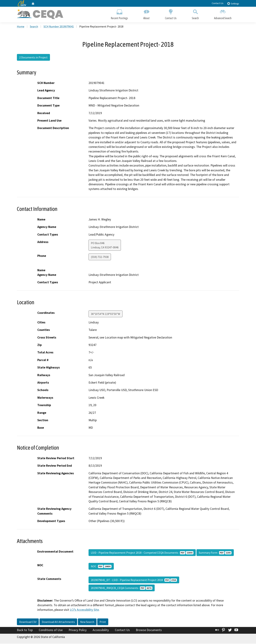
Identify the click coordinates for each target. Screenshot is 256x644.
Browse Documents (149, 630)
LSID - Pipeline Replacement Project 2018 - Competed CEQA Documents (142, 553)
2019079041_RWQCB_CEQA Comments (122, 588)
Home (21, 27)
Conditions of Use (51, 630)
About (146, 14)
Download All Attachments (58, 622)
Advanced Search (223, 14)
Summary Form (215, 553)
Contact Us (218, 3)
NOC (101, 567)
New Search (87, 622)
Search (195, 14)
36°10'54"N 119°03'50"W (106, 314)
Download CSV (28, 622)
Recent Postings (119, 14)
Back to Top (25, 630)
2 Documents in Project (33, 58)
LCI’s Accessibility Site (84, 610)
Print (103, 622)
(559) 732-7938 (100, 257)
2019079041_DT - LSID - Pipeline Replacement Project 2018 (134, 580)
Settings (233, 3)
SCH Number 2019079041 (59, 27)
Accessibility (101, 630)
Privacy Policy (78, 630)
